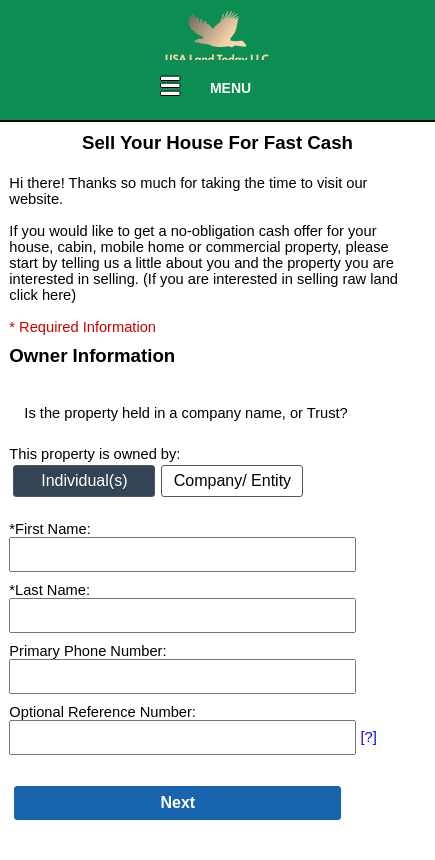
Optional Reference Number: (102, 712)
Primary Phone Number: (87, 651)
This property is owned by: (94, 454)
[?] (368, 737)
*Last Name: (49, 590)
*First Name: (49, 529)
